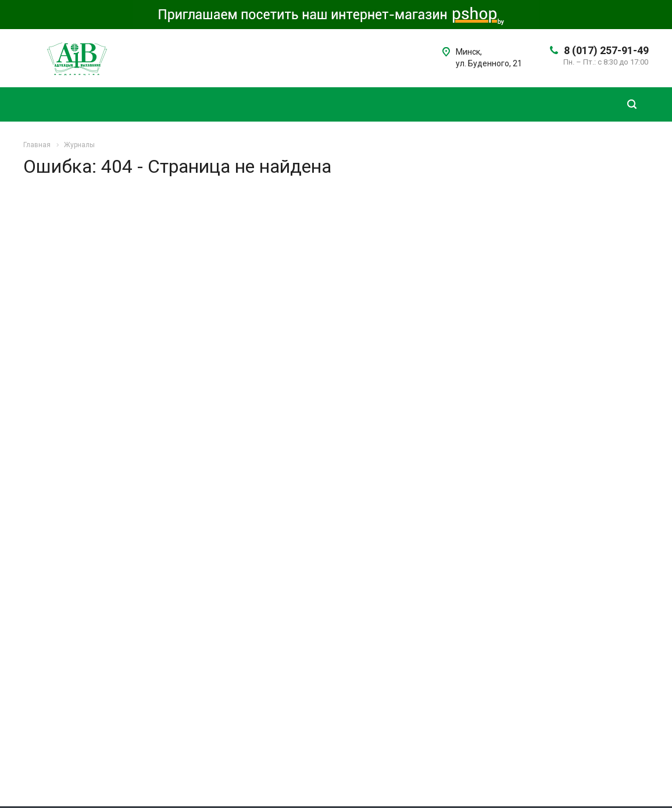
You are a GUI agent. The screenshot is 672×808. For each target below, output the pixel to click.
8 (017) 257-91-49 (606, 50)
